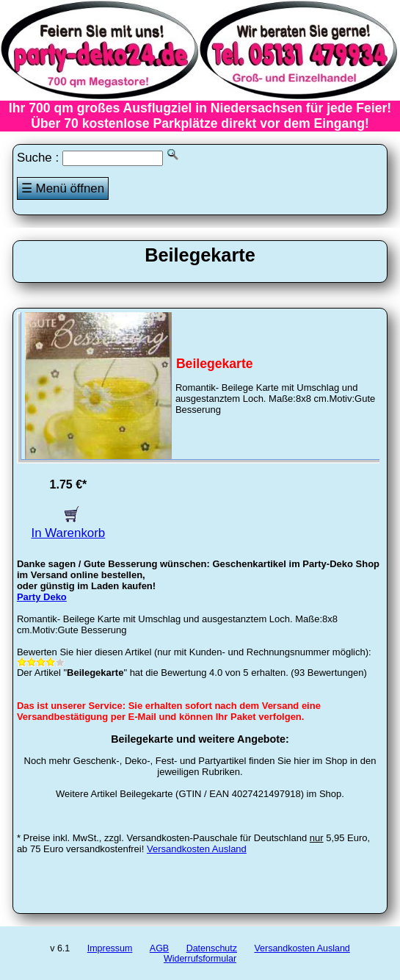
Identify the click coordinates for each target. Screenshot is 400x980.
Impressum (110, 948)
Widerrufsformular (200, 959)
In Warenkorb (69, 526)
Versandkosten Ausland (197, 849)
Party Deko (42, 597)
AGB (159, 948)
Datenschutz (212, 948)
